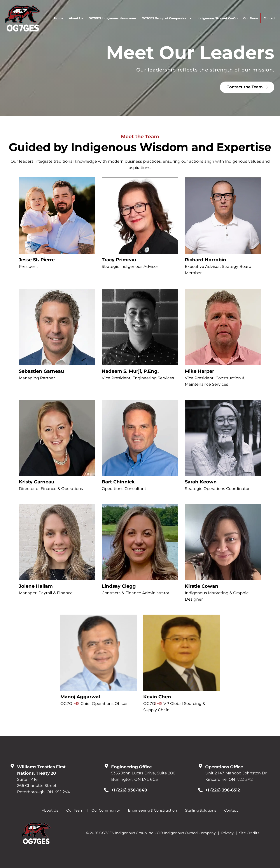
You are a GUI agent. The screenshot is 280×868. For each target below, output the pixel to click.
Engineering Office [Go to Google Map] (131, 767)
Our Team (251, 18)
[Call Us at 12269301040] (106, 790)
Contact (270, 18)
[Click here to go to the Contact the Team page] (247, 87)
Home (59, 18)
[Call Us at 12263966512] (200, 790)
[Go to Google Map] (12, 766)
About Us (76, 18)
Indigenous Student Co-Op (218, 18)
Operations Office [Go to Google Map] (224, 767)
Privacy (227, 833)
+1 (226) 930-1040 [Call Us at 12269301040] (129, 790)
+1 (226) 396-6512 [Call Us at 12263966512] (223, 790)
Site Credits (249, 833)
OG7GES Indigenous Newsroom (112, 18)
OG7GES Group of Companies (167, 18)
